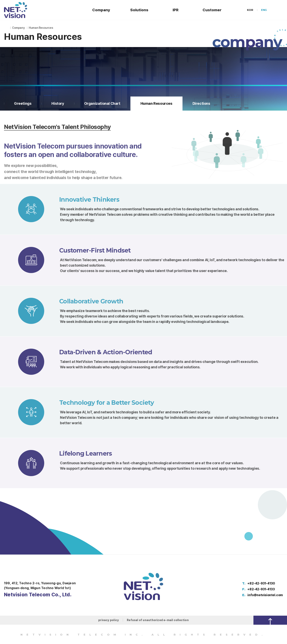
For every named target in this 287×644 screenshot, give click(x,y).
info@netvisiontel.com (265, 595)
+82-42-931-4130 (261, 583)
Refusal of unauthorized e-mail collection (158, 620)
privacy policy (109, 620)
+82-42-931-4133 (261, 589)
